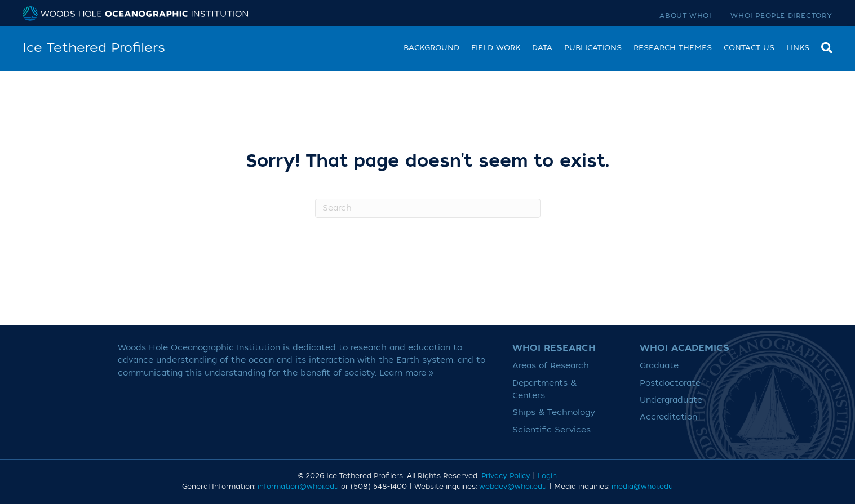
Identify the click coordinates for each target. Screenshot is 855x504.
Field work (496, 48)
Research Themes (673, 48)
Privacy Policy (506, 476)
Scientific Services (551, 430)
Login (547, 476)
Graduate (659, 366)
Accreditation (668, 417)
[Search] (824, 46)
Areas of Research (551, 366)
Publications (593, 48)
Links (798, 48)
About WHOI (685, 16)
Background (431, 48)
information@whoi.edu (298, 487)
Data (542, 48)
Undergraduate (671, 400)
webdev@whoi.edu (513, 487)
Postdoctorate (670, 383)
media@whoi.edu (642, 487)
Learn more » (407, 373)
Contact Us (749, 48)
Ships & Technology (554, 412)
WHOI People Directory (781, 16)
